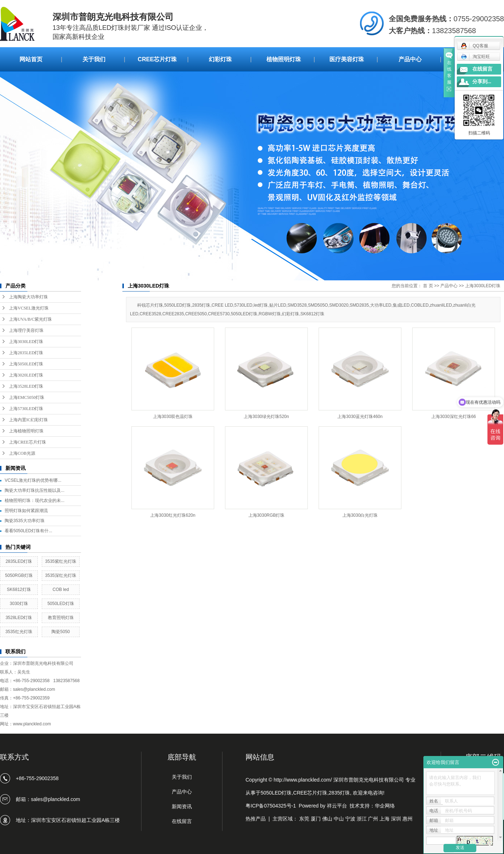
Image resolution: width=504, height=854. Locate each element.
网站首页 (31, 59)
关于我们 (94, 59)
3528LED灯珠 (19, 618)
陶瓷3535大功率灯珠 (25, 521)
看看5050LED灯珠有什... (28, 531)
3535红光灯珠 (19, 632)
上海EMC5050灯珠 (27, 397)
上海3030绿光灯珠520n (266, 417)
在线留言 (482, 69)
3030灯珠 (19, 604)
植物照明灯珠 (284, 59)
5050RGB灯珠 (19, 575)
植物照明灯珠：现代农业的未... (35, 501)
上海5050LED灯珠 (26, 364)
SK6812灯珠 (19, 590)
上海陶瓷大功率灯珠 (28, 297)
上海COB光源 (22, 453)
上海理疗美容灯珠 (26, 330)
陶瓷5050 (61, 632)
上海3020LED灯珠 (26, 375)
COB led (61, 590)
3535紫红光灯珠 (61, 561)
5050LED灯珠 (61, 604)
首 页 (428, 286)
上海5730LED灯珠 (26, 409)
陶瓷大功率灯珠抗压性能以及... (35, 490)
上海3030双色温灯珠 (173, 417)
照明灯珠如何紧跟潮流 (26, 511)
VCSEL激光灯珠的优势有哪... (33, 480)
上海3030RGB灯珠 (267, 515)
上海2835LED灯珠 (26, 353)
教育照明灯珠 (61, 618)
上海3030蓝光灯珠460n (360, 417)
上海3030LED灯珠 (26, 342)
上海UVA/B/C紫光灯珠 (30, 319)
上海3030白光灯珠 (360, 515)
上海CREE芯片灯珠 (28, 442)
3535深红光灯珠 (61, 575)
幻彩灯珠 (220, 59)
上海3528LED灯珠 (26, 386)
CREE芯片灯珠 (157, 59)
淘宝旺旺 (475, 57)
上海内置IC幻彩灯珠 (28, 420)
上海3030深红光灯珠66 (454, 417)
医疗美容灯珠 (347, 59)
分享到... (482, 82)
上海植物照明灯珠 (26, 431)
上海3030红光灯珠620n (173, 515)
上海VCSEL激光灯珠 (29, 308)
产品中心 (410, 59)
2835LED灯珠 (19, 561)
